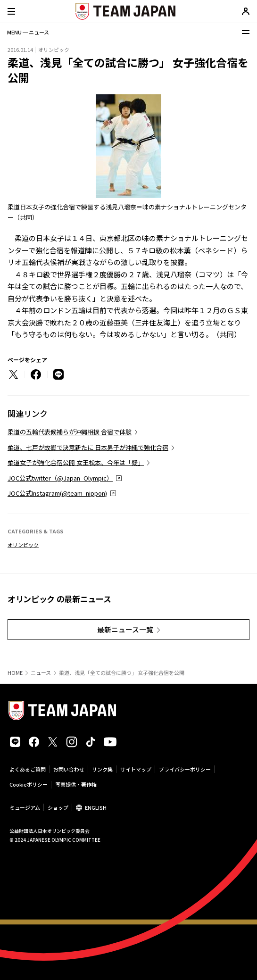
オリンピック (23, 545)
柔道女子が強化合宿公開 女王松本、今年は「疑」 (76, 462)
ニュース (41, 673)
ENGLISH (96, 807)
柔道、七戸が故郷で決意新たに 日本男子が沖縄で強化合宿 (88, 447)
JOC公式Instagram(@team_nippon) (57, 493)
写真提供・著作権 (76, 784)
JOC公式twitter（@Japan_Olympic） (60, 478)
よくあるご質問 (28, 769)
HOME (15, 673)
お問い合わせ (69, 769)
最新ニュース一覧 (125, 629)
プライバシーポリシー (185, 769)
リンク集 (102, 769)
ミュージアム (25, 807)
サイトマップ (136, 769)
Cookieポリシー (29, 784)
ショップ (58, 807)
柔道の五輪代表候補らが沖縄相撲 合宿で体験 (70, 432)
